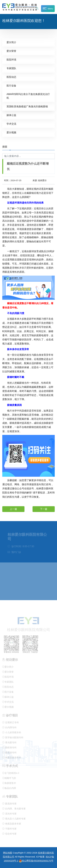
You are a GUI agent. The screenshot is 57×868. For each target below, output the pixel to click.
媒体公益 (11, 115)
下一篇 (44, 509)
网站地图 (8, 853)
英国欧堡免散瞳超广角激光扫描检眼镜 (27, 106)
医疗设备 (11, 86)
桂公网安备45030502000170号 (36, 861)
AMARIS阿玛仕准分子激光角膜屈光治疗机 (28, 96)
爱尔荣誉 (11, 51)
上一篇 (13, 509)
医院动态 (11, 77)
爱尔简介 (11, 42)
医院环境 (11, 60)
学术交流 (11, 124)
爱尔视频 (11, 132)
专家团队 (11, 68)
